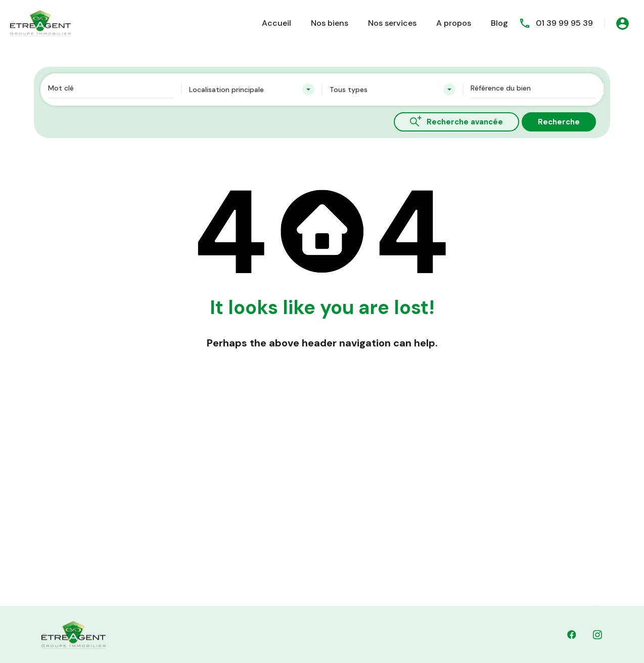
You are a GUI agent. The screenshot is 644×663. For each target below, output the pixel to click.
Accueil (277, 23)
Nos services (392, 23)
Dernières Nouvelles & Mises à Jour (332, 550)
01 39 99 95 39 (564, 23)
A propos (454, 23)
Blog (499, 23)
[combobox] (252, 90)
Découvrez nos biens (307, 504)
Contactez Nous (300, 527)
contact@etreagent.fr (391, 597)
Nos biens (330, 23)
